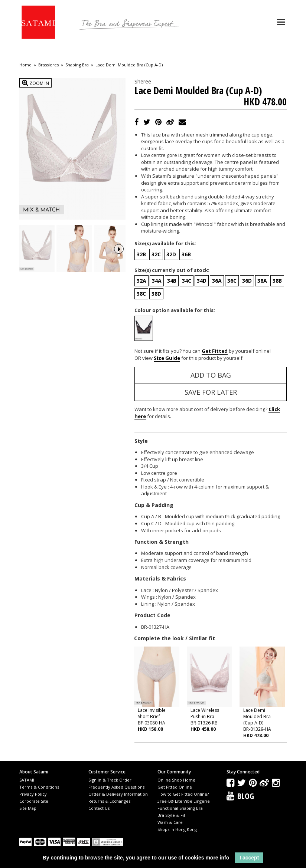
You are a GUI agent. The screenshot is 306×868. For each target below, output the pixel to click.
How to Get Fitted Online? (183, 794)
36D (247, 281)
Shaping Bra (77, 65)
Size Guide (167, 358)
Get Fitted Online (175, 787)
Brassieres (48, 65)
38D (156, 294)
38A (262, 281)
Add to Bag (211, 375)
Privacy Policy (33, 794)
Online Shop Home (176, 780)
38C (141, 294)
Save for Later (211, 392)
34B (172, 281)
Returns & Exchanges (109, 801)
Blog (246, 796)
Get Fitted (215, 351)
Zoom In (35, 83)
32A (141, 281)
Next (119, 248)
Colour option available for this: (175, 310)
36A (217, 281)
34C (187, 281)
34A (157, 281)
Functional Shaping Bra (180, 808)
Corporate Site (34, 801)
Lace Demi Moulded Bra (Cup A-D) (129, 65)
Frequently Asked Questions (116, 787)
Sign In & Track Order (110, 780)
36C (232, 281)
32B (141, 254)
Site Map (28, 808)
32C (156, 254)
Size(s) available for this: (165, 243)
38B (277, 281)
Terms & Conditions (39, 787)
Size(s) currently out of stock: (172, 270)
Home (25, 65)
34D (202, 281)
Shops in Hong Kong (177, 829)
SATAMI (27, 780)
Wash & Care (170, 822)
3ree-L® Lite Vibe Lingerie (184, 801)
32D (171, 254)
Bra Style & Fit (171, 815)
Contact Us (99, 808)
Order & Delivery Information (118, 794)
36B (186, 254)
